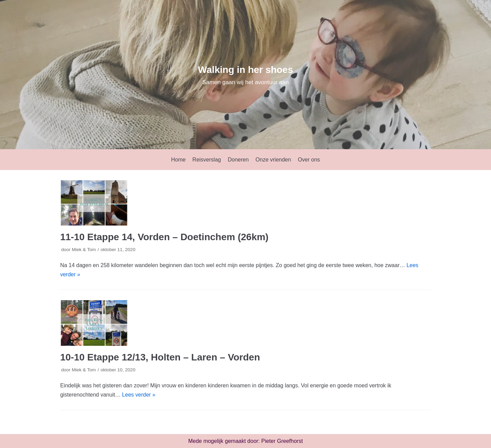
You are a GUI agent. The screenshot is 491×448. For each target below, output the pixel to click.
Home (178, 160)
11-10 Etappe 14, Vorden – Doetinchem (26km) (164, 237)
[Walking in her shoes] (245, 75)
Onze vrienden (273, 160)
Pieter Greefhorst (282, 441)
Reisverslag (207, 160)
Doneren (238, 160)
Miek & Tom (84, 250)
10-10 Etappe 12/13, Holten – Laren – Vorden (160, 357)
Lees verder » (139, 395)
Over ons (309, 160)
